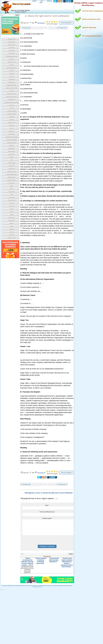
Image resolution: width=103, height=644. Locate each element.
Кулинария (12, 117)
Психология (12, 183)
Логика (12, 128)
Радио (12, 186)
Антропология (12, 45)
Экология (12, 232)
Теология (12, 203)
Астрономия (12, 53)
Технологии (12, 206)
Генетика (12, 71)
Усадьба (12, 212)
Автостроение (12, 42)
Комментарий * (47, 518)
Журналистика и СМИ (12, 88)
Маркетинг (12, 131)
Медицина (12, 146)
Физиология (12, 218)
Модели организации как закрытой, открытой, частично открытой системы (27, 562)
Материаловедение (12, 140)
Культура (12, 120)
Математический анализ (12, 137)
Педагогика (12, 166)
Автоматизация (12, 39)
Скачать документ (66, 23)
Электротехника (12, 238)
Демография (12, 82)
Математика (12, 134)
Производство (12, 177)
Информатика (12, 99)
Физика (12, 215)
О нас (42, 1)
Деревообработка (12, 85)
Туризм (12, 209)
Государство (12, 79)
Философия (12, 220)
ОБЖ (12, 160)
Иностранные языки (12, 97)
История (12, 108)
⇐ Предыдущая (25, 28)
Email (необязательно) (47, 512)
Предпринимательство (12, 56)
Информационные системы (12, 102)
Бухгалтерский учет (12, 68)
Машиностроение (12, 143)
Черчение (12, 229)
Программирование (12, 174)
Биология (12, 59)
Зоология (12, 91)
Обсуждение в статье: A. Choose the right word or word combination (49, 493)
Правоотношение (12, 171)
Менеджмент (12, 148)
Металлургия (12, 151)
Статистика (12, 197)
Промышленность (12, 180)
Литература (12, 125)
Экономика (12, 235)
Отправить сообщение (47, 546)
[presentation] (36, 541)
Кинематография (12, 111)
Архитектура (12, 50)
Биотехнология (12, 62)
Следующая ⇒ (63, 28)
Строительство (12, 200)
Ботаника (12, 65)
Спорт (12, 195)
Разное (12, 189)
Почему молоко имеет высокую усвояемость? (54, 560)
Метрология (12, 154)
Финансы (12, 223)
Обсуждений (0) (41, 23)
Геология (12, 76)
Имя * (47, 505)
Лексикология (12, 122)
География (12, 74)
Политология (12, 169)
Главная (34, 1)
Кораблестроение (12, 114)
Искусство (12, 105)
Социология (12, 192)
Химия (12, 226)
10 (57, 28)
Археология (12, 48)
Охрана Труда (12, 163)
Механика (12, 157)
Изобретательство (12, 94)
